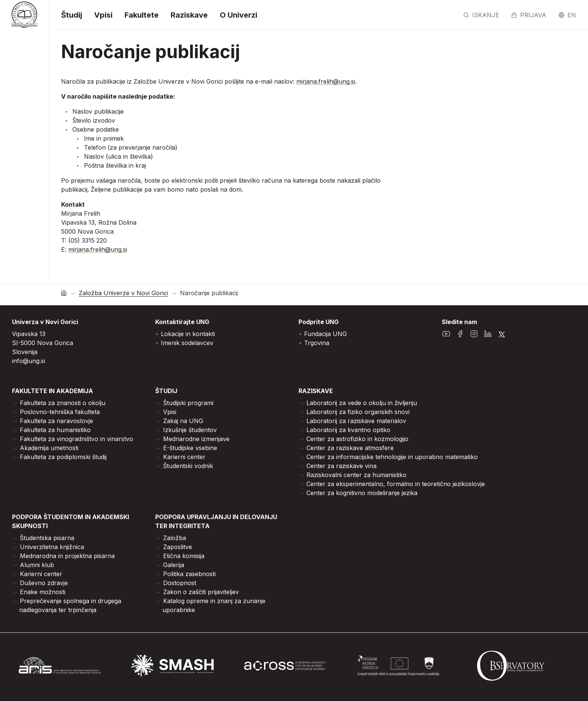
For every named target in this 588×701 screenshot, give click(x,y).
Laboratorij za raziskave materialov (356, 421)
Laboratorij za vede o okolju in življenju (362, 403)
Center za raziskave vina (341, 466)
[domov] (64, 293)
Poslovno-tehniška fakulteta (60, 412)
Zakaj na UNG (183, 421)
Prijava (529, 15)
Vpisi (103, 15)
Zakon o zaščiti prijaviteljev (201, 592)
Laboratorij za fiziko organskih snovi (358, 412)
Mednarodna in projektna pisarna (67, 556)
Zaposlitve (178, 547)
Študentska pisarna (47, 538)
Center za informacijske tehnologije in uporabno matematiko (392, 457)
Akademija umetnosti (49, 448)
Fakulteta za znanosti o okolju (63, 403)
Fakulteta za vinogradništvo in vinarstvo (76, 439)
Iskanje (481, 15)
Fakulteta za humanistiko (55, 430)
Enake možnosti (43, 592)
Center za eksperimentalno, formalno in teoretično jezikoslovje (396, 484)
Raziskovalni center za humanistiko (356, 475)
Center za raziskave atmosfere (350, 448)
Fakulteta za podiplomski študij (63, 457)
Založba (175, 538)
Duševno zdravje (44, 583)
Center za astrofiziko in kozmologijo (357, 439)
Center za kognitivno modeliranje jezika (362, 493)
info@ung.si (28, 361)
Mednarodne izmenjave (196, 439)
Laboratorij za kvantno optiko (348, 430)
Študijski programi (188, 403)
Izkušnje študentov (190, 430)
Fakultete (142, 15)
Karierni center (184, 457)
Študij (72, 15)
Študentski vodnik (188, 466)
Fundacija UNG (325, 334)
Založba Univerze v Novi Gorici (123, 293)
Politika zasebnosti (189, 574)
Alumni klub (37, 565)
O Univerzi (238, 15)
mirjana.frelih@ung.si (326, 81)
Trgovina (317, 343)
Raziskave (189, 15)
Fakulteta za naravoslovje (56, 421)
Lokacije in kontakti (188, 334)
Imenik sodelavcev (187, 343)
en (567, 15)
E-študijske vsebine (190, 448)
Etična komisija (184, 556)
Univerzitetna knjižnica (52, 547)
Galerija (174, 565)
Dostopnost (180, 583)
